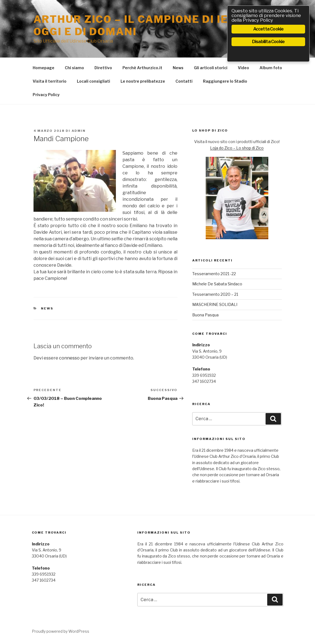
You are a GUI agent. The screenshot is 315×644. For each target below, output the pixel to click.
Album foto (271, 68)
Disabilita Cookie (268, 42)
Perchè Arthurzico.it (142, 68)
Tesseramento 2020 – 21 (215, 294)
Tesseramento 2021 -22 (214, 274)
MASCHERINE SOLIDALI (215, 304)
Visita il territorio (50, 81)
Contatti (184, 81)
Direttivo (103, 68)
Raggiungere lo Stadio (225, 81)
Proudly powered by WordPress (61, 631)
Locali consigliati (94, 81)
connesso (69, 358)
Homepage (44, 68)
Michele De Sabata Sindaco (217, 284)
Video (243, 68)
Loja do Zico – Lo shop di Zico (237, 148)
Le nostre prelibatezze (143, 81)
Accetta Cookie (268, 29)
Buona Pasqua (205, 315)
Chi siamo (74, 68)
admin (79, 131)
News (178, 68)
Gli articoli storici (211, 68)
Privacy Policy (46, 95)
